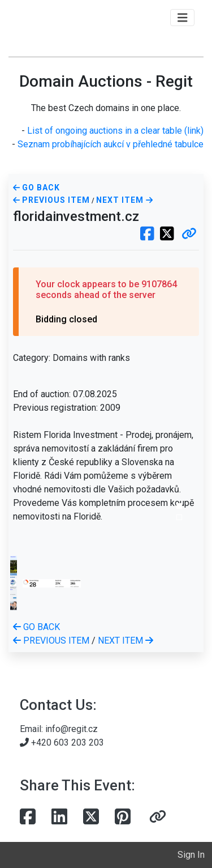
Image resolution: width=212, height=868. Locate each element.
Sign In (191, 855)
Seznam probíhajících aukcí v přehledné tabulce (111, 144)
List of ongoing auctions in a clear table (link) (115, 131)
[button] (189, 235)
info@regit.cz (72, 729)
